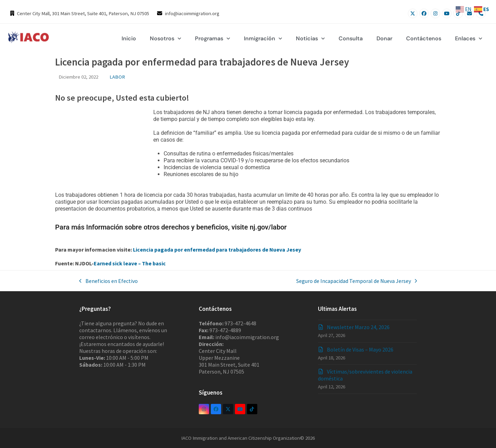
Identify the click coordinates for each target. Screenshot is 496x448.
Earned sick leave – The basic (130, 263)
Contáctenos (424, 38)
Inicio (129, 38)
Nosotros (166, 38)
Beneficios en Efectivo (108, 281)
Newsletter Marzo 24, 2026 (358, 327)
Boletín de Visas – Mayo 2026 (360, 349)
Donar (384, 38)
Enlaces (469, 38)
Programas (213, 38)
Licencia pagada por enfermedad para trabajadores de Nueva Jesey (217, 250)
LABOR (117, 77)
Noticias (310, 38)
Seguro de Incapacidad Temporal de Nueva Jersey (357, 281)
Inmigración (263, 38)
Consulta (351, 38)
